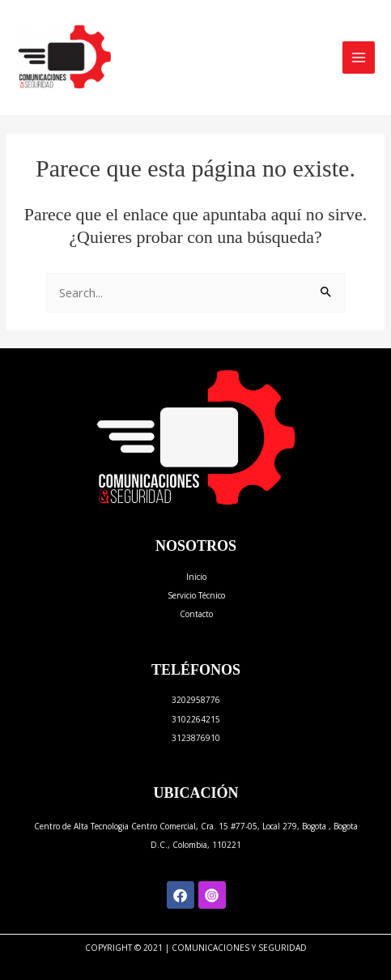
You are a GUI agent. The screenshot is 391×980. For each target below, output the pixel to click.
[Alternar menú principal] (359, 58)
